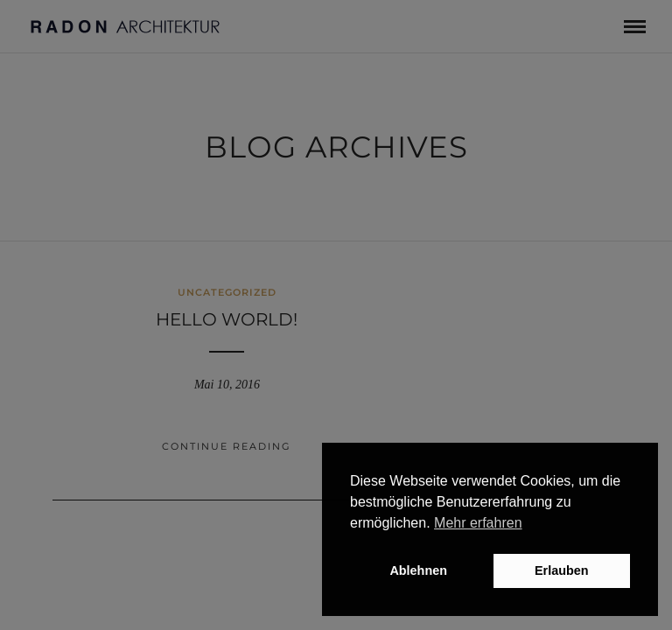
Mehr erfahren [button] (478, 523)
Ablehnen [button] (418, 570)
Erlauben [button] (562, 570)
